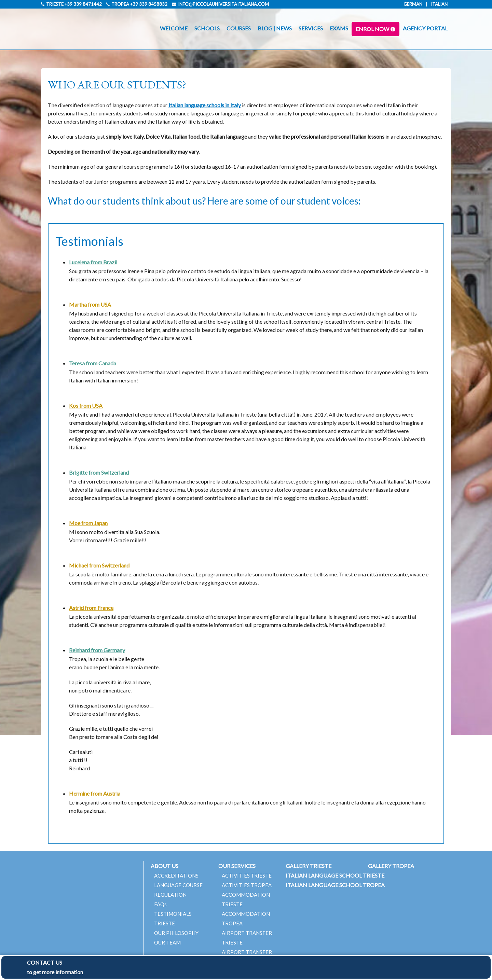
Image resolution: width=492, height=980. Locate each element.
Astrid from (91, 608)
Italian (439, 4)
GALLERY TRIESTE (309, 866)
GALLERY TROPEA (391, 866)
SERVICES (311, 28)
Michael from (99, 565)
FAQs (160, 904)
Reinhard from (97, 650)
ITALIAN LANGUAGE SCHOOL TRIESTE (335, 875)
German (413, 4)
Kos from (86, 405)
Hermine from (95, 793)
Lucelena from (93, 262)
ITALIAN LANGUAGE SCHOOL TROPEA (335, 885)
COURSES (239, 28)
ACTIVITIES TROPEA (247, 885)
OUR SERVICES (237, 866)
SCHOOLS (207, 28)
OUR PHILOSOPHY (176, 933)
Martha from (90, 304)
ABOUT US (165, 866)
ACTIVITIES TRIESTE (247, 876)
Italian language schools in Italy (205, 105)
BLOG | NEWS (275, 28)
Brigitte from (99, 472)
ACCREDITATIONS (176, 876)
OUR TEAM (167, 942)
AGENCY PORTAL (425, 28)
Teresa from (93, 363)
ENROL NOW (372, 29)
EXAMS (339, 28)
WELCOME (174, 28)
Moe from (88, 523)
